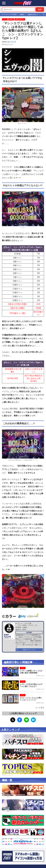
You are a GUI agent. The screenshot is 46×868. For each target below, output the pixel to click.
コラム (5, 19)
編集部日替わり (20, 19)
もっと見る (40, 708)
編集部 (11, 19)
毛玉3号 (13, 42)
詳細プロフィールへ (29, 650)
